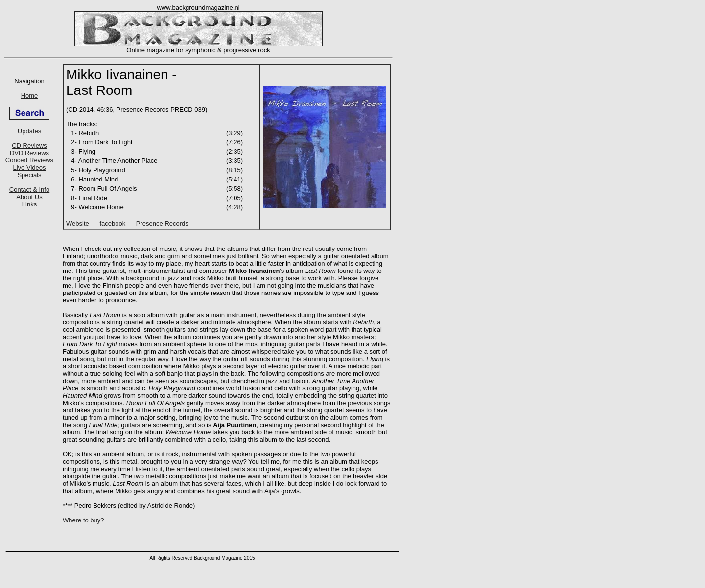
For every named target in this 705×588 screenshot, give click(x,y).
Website (78, 223)
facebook (112, 223)
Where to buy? (83, 520)
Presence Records (162, 223)
